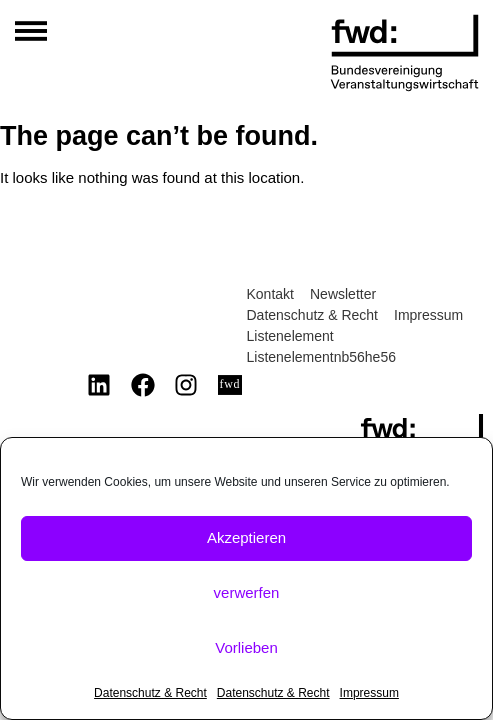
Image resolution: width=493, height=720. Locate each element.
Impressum (369, 693)
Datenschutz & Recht (150, 693)
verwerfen (247, 592)
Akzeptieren (246, 537)
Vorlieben (246, 647)
